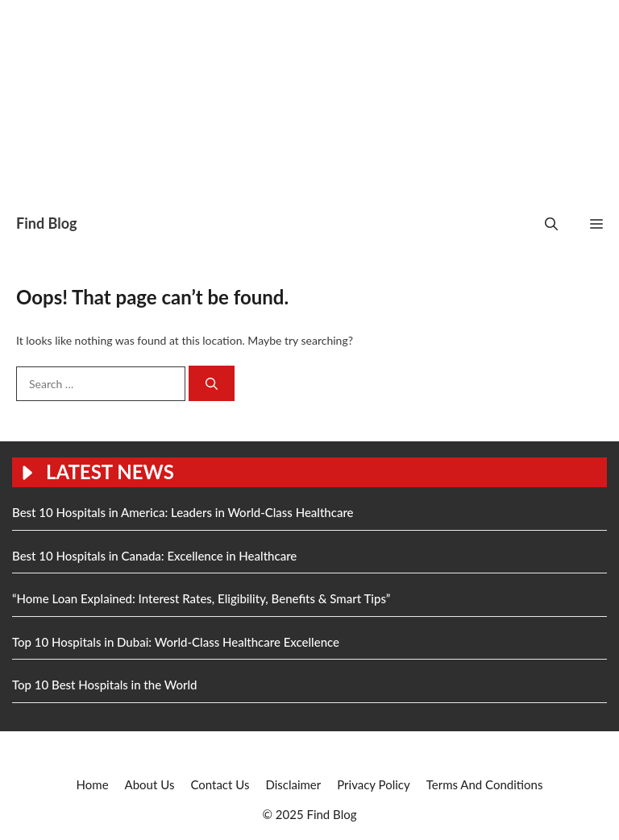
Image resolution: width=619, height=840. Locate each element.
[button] (551, 223)
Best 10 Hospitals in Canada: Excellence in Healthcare (154, 556)
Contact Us (220, 784)
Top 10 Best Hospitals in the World (105, 685)
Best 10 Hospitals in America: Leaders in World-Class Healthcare (183, 512)
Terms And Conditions (485, 784)
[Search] (212, 384)
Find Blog (46, 223)
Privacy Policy (373, 784)
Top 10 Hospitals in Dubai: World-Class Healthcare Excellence (176, 642)
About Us (150, 784)
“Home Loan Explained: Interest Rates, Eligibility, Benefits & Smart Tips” (201, 598)
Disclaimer (293, 784)
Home (93, 784)
